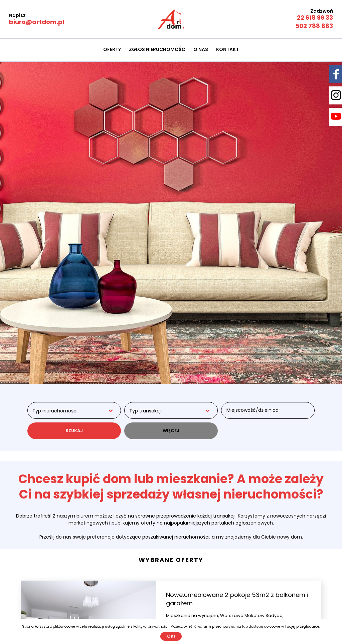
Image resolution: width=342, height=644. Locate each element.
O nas (201, 49)
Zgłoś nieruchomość (157, 49)
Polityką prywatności (151, 626)
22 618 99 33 (315, 18)
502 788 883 (314, 26)
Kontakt (227, 49)
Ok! (171, 636)
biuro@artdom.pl (37, 22)
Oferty (112, 49)
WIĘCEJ (171, 431)
